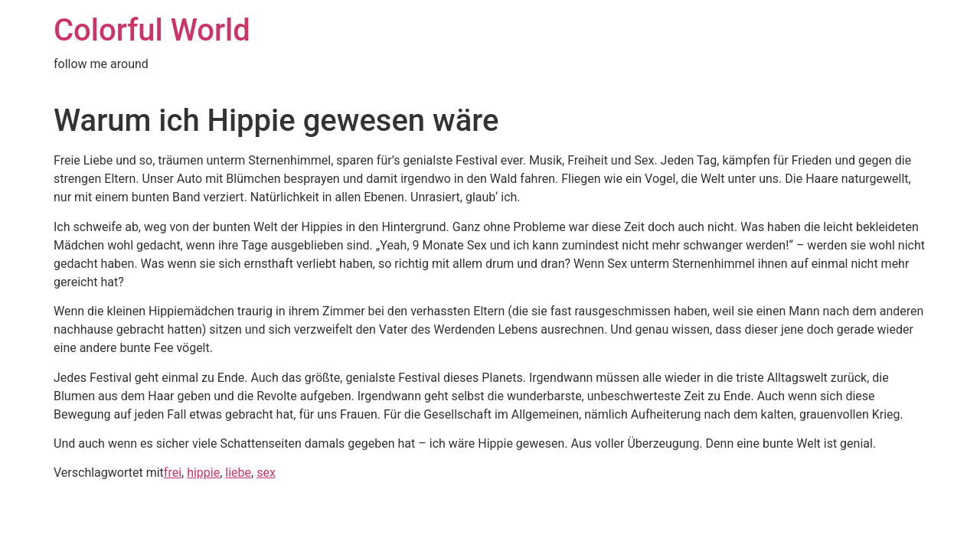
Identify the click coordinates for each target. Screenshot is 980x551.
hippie (203, 473)
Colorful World (152, 30)
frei (173, 473)
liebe (238, 473)
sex (266, 473)
